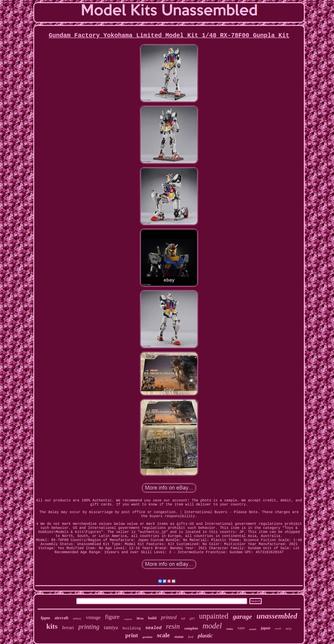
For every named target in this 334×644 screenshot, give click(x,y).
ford (191, 637)
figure (112, 617)
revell (278, 629)
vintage (93, 617)
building (132, 628)
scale (163, 635)
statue (179, 637)
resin (173, 626)
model (212, 626)
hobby (230, 629)
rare (241, 628)
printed (169, 617)
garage (242, 616)
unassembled (277, 616)
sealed (153, 628)
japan (266, 628)
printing (89, 627)
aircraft (61, 618)
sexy (289, 628)
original (128, 619)
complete (191, 628)
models (253, 629)
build (152, 618)
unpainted (214, 616)
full (183, 618)
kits (52, 626)
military (77, 619)
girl (192, 618)
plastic (205, 636)
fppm (45, 618)
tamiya (111, 627)
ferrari (68, 628)
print (132, 635)
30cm (140, 618)
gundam (147, 637)
